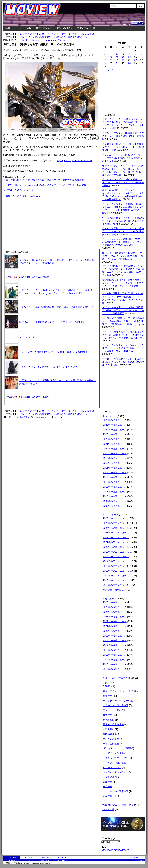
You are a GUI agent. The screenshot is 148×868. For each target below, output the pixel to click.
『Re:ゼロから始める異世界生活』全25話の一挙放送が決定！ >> (53, 37)
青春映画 (108, 787)
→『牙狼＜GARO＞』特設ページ (20, 190)
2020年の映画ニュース (115, 449)
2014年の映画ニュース (115, 477)
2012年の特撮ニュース (115, 669)
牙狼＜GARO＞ (64, 28)
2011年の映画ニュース (115, 492)
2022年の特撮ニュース (115, 621)
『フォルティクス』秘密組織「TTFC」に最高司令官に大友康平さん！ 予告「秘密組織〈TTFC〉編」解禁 (122, 242)
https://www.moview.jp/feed (115, 850)
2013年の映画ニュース (115, 482)
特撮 (29, 28)
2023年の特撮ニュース (115, 617)
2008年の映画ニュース (115, 506)
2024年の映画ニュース (115, 430)
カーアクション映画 (113, 753)
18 (111, 60)
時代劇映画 (109, 720)
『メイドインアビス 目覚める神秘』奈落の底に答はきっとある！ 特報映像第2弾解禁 (123, 183)
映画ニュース (109, 416)
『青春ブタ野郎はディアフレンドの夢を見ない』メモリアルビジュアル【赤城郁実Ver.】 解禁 (123, 147)
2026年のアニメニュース (116, 518)
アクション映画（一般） (116, 758)
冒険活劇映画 (110, 734)
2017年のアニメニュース (116, 561)
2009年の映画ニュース (115, 501)
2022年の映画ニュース (115, 439)
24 (105, 63)
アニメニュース (110, 515)
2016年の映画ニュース (115, 468)
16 (142, 57)
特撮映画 (108, 696)
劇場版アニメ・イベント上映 (118, 691)
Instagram (51, 40)
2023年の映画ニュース (115, 434)
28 (129, 63)
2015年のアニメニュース (116, 571)
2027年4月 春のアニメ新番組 (34, 397)
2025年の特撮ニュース (115, 607)
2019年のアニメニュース (116, 552)
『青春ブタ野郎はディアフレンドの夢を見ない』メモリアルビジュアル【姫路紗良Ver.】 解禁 (123, 232)
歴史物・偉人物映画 (113, 725)
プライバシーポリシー (31, 337)
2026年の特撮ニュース (115, 602)
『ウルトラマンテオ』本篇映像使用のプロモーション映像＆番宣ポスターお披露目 (123, 136)
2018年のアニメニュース (116, 557)
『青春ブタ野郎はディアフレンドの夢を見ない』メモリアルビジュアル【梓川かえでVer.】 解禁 (123, 362)
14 (129, 57)
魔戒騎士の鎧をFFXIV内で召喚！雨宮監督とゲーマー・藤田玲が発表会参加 (45, 180)
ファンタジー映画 (112, 710)
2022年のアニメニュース (116, 537)
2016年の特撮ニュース (115, 650)
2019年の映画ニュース (115, 453)
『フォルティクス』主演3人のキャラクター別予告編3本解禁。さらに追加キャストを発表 (122, 158)
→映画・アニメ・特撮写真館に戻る (22, 196)
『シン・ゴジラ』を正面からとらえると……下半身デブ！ (49, 367)
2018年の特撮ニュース (115, 641)
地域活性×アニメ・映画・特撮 (118, 805)
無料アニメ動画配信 (113, 590)
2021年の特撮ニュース (115, 626)
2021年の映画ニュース (115, 444)
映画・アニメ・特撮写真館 (18, 417)
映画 (8, 28)
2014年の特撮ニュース (115, 660)
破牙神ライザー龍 (86, 28)
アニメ (18, 28)
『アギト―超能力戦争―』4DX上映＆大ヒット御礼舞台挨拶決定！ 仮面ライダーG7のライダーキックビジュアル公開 (123, 335)
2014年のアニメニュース (116, 576)
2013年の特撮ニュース (115, 664)
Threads (35, 40)
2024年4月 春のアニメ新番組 (34, 277)
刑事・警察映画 (111, 744)
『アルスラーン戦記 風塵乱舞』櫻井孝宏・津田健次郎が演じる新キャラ (57, 307)
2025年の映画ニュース (115, 425)
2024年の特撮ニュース (115, 612)
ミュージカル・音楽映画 (116, 791)
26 (117, 63)
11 (111, 57)
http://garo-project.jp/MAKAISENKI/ (75, 161)
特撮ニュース (109, 599)
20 (123, 60)
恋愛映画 (108, 782)
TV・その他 (108, 810)
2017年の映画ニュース (115, 463)
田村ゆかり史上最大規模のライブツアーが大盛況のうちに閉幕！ (53, 322)
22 (135, 60)
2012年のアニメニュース (116, 585)
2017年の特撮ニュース (115, 645)
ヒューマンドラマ (112, 767)
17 (105, 60)
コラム (106, 683)
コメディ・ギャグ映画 (114, 772)
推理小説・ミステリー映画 (117, 748)
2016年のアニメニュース (116, 566)
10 (105, 57)
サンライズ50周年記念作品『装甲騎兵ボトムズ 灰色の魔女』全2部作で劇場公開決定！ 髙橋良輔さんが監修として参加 (123, 321)
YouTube (63, 40)
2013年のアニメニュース (116, 580)
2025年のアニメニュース (116, 523)
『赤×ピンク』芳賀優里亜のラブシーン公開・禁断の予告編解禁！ (53, 352)
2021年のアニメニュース (116, 542)
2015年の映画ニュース (115, 473)
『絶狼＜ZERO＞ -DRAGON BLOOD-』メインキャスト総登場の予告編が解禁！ (47, 185)
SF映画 (107, 686)
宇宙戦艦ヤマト (44, 28)
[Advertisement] (27, 218)
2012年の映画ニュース (115, 487)
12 (117, 57)
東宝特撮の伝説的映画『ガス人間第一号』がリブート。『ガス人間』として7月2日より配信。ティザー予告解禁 (122, 283)
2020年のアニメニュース (116, 547)
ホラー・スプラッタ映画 (116, 705)
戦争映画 (108, 715)
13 (123, 57)
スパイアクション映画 (114, 763)
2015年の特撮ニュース (115, 655)
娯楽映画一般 (110, 796)
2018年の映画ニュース (115, 458)
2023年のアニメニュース (116, 533)
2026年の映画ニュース (115, 420)
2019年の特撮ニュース (115, 636)
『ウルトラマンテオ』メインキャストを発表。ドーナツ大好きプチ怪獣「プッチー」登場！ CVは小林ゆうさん (123, 348)
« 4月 (111, 70)
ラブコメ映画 (110, 777)
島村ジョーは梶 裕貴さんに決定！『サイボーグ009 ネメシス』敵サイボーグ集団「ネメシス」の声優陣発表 (123, 256)
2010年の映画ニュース (115, 496)
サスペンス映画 (111, 739)
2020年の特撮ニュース (115, 631)
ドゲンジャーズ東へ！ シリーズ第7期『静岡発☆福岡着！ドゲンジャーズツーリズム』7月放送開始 (123, 310)
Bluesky (25, 40)
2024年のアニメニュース (116, 528)
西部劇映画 (109, 729)
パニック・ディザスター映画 (118, 701)
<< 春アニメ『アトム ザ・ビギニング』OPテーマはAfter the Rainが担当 (57, 34)
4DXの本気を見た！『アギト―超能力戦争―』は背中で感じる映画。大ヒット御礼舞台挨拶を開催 (123, 221)
